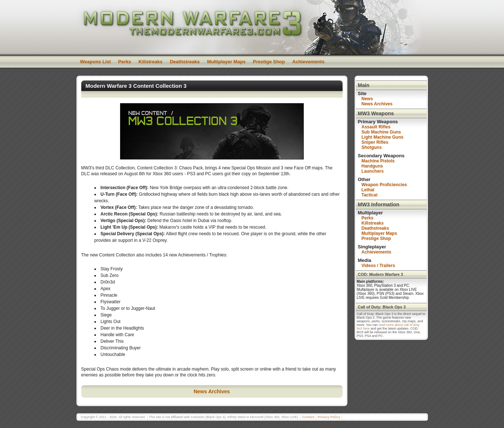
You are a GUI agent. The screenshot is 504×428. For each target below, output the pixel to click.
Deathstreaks (185, 62)
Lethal (368, 190)
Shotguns (372, 147)
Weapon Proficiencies (384, 185)
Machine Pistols (378, 161)
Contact (308, 417)
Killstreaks (150, 62)
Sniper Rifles (375, 142)
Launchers (373, 171)
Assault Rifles (376, 127)
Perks (125, 62)
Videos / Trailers (378, 266)
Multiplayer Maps (226, 62)
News (367, 99)
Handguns (372, 166)
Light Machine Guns (383, 137)
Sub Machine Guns (381, 132)
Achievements (309, 62)
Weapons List (96, 62)
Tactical (370, 195)
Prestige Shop (269, 62)
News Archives (212, 391)
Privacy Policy (329, 417)
